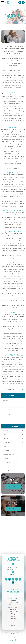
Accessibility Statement (9, 635)
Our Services (7, 405)
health (5, 434)
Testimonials (7, 415)
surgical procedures (9, 454)
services (6, 438)
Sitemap (13, 637)
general (6, 430)
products (6, 458)
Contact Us (6, 420)
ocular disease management (11, 466)
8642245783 (13, 575)
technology (7, 470)
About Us (6, 400)
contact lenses (7, 442)
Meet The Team (8, 410)
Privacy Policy (19, 635)
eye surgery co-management (11, 462)
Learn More (13, 486)
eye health (6, 450)
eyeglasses (6, 446)
